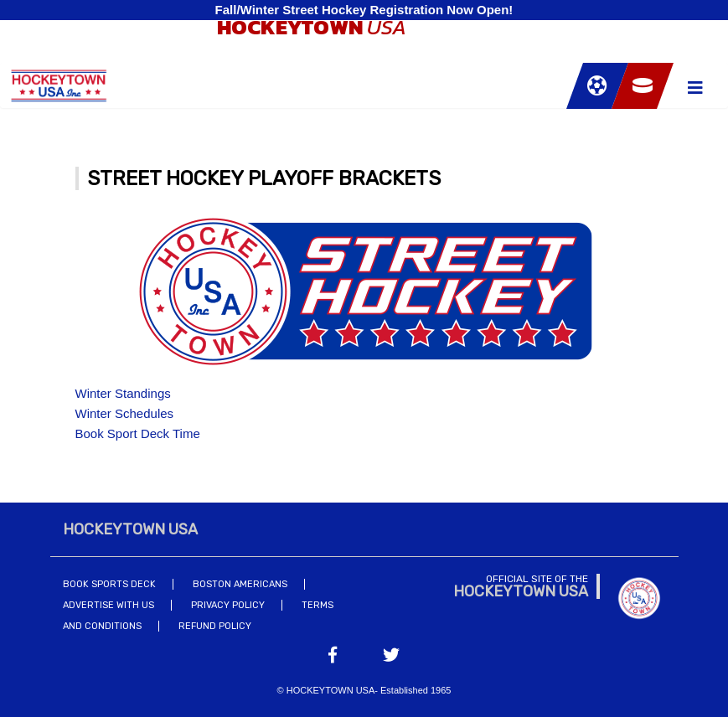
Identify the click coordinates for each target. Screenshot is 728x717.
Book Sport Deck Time (138, 433)
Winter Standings (123, 393)
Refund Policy (215, 626)
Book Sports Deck (109, 584)
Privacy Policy (228, 605)
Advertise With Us (108, 605)
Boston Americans (240, 584)
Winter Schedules (125, 413)
